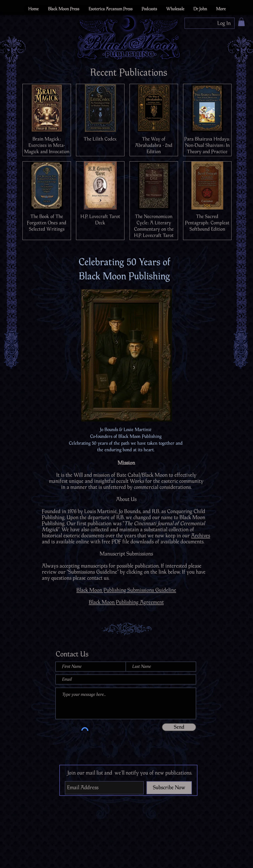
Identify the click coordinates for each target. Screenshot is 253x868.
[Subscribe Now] (169, 788)
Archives (201, 536)
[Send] (179, 727)
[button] (241, 22)
